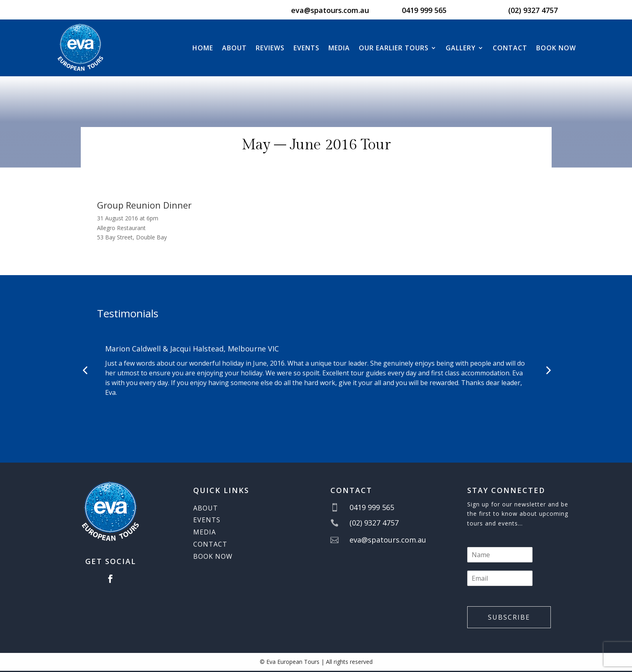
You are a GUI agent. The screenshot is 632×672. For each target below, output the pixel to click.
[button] (85, 370)
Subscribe (509, 617)
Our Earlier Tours (394, 48)
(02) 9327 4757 (533, 10)
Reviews (270, 48)
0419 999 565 (424, 10)
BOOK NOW (556, 48)
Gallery (461, 48)
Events (306, 48)
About (234, 48)
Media (339, 48)
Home (203, 48)
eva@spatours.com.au (330, 10)
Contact (510, 48)
